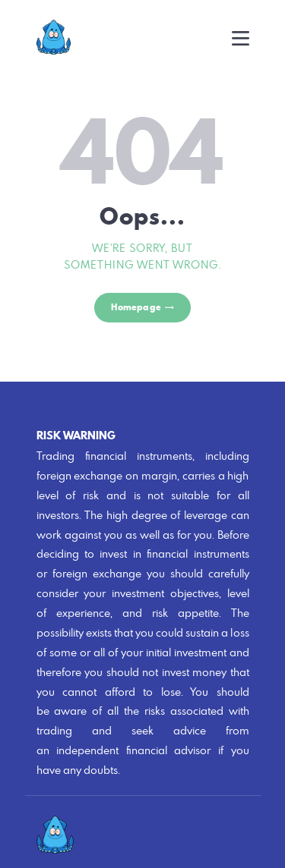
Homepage (136, 307)
